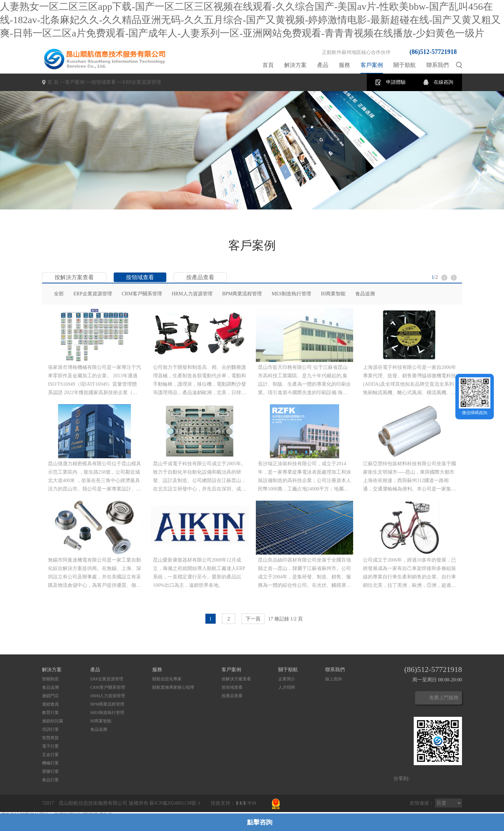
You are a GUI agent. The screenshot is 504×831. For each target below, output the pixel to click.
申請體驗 (396, 82)
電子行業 (50, 746)
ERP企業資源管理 (142, 82)
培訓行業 (50, 729)
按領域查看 (104, 82)
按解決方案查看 (74, 277)
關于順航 (405, 65)
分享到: (401, 779)
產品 (323, 65)
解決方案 (295, 65)
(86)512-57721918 (433, 52)
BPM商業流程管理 (242, 294)
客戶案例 (372, 65)
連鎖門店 (50, 696)
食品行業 (50, 780)
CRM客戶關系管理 (142, 294)
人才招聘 (287, 687)
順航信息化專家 (167, 679)
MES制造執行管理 (291, 294)
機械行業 (50, 763)
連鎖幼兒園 (52, 721)
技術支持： (223, 803)
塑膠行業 (50, 771)
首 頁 (53, 82)
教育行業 (50, 713)
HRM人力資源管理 (192, 294)
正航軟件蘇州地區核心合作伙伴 (356, 52)
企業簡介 (287, 679)
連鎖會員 (50, 704)
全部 (59, 294)
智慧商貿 (50, 738)
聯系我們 (437, 65)
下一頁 (253, 619)
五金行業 (50, 755)
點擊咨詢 (260, 822)
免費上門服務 (444, 698)
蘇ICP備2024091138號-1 (175, 803)
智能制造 (50, 679)
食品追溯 (365, 294)
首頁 (268, 65)
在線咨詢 (443, 82)
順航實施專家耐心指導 (173, 687)
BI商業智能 (333, 294)
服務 (344, 65)
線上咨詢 (334, 679)
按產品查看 (200, 277)
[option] (252, 150)
